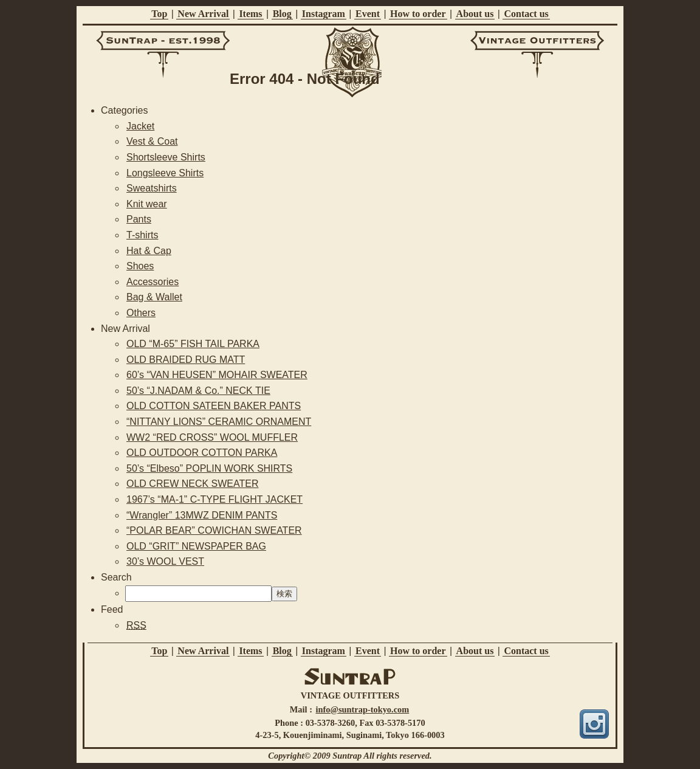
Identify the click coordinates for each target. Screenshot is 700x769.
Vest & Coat (152, 141)
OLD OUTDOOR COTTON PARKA (202, 453)
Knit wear (147, 204)
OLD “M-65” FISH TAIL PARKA (193, 344)
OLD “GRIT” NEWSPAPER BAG (196, 546)
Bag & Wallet (154, 297)
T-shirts (142, 235)
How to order (418, 14)
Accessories (153, 282)
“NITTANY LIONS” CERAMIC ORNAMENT (219, 422)
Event (368, 14)
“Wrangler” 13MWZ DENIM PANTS (202, 515)
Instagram (324, 14)
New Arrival (203, 14)
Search (116, 577)
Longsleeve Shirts (165, 173)
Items (250, 14)
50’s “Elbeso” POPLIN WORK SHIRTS (209, 468)
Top (159, 14)
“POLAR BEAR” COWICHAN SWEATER (214, 530)
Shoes (140, 266)
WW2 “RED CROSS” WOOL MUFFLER (212, 437)
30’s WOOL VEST (165, 561)
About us (475, 14)
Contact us (526, 14)
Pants (139, 219)
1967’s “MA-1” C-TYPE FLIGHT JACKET (214, 499)
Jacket (140, 126)
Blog (282, 14)
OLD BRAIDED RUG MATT (186, 360)
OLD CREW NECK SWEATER (193, 484)
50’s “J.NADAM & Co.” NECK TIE (198, 391)
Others (141, 313)
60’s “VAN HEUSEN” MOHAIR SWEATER (217, 375)
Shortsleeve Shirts (166, 157)
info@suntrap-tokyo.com (363, 709)
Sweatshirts (152, 188)
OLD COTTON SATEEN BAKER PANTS (214, 406)
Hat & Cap (149, 251)
